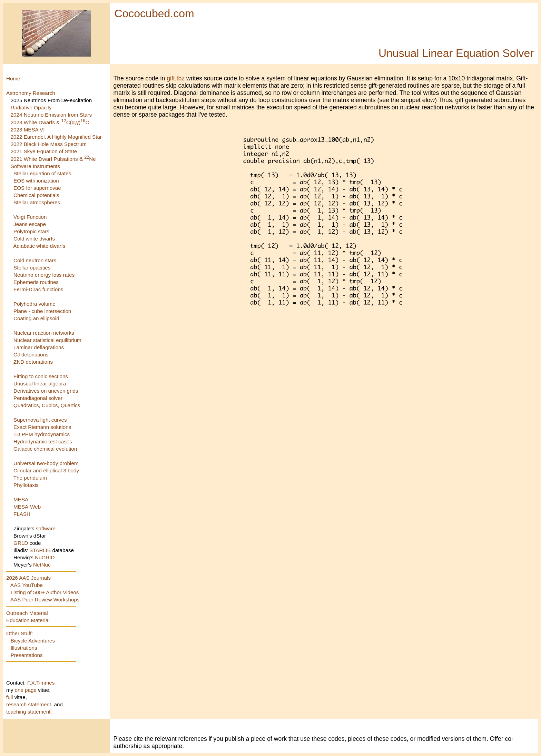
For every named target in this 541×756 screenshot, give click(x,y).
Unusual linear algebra (40, 384)
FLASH (22, 514)
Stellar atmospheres (37, 202)
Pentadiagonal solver (38, 398)
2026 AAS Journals (28, 578)
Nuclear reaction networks (44, 333)
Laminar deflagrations (39, 347)
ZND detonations (33, 362)
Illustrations (24, 648)
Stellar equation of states (42, 173)
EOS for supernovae (37, 188)
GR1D (21, 543)
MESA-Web (27, 507)
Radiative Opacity (31, 107)
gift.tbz (176, 78)
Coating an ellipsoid (36, 318)
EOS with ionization (36, 181)
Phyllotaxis (26, 485)
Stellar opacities (32, 268)
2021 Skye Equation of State (44, 151)
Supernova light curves (40, 420)
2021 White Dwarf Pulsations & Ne (53, 159)
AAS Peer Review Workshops (45, 600)
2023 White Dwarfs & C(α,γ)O (50, 122)
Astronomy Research (31, 93)
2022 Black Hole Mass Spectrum (49, 144)
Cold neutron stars (35, 260)
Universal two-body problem (46, 463)
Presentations (27, 655)
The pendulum (30, 478)
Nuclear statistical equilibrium (47, 340)
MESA (21, 499)
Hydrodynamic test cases (43, 441)
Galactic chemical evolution (45, 449)
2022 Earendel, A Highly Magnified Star (56, 137)
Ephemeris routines (36, 282)
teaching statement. (29, 712)
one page (26, 690)
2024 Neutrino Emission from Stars (51, 115)
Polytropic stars (31, 231)
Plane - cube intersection (42, 311)
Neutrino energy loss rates (44, 275)
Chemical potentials (36, 195)
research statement (29, 704)
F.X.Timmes (41, 683)
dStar (40, 536)
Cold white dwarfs (34, 239)
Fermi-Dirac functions (38, 289)
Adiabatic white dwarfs (39, 246)
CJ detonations (31, 355)
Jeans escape (30, 224)
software (46, 528)
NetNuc (42, 565)
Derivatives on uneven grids (46, 391)
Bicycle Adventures (33, 641)
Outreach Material (27, 613)
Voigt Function (30, 217)
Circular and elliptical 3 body (46, 470)
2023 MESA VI (28, 130)
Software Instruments (36, 166)
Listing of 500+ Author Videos (45, 592)
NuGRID (45, 557)
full (10, 697)
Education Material (28, 620)
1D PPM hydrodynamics (42, 434)
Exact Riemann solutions (42, 427)
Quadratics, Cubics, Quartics (47, 405)
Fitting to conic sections (41, 376)
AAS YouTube (27, 585)
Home (13, 78)
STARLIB (40, 550)
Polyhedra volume (35, 304)
